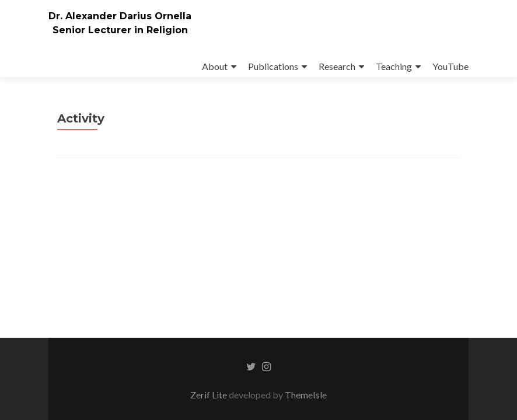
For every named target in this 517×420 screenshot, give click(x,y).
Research (337, 66)
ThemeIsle (306, 395)
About (215, 66)
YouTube (450, 66)
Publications (273, 66)
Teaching (394, 66)
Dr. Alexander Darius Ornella (120, 16)
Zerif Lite (209, 395)
